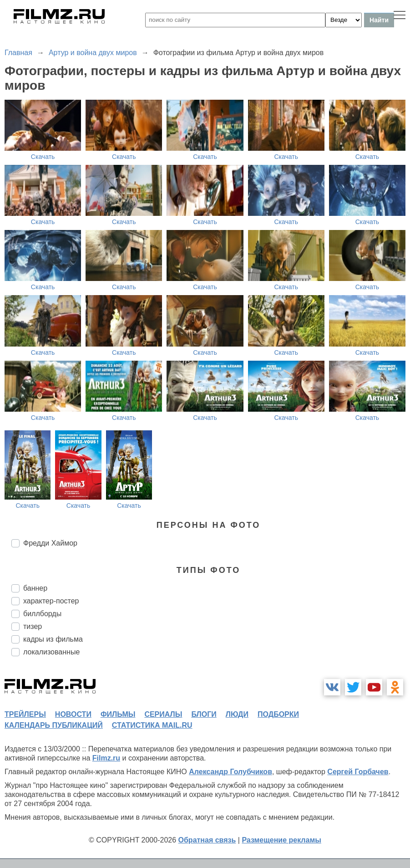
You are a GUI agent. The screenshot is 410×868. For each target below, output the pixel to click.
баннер (35, 588)
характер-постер (51, 601)
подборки (278, 714)
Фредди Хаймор (50, 543)
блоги (204, 714)
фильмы (118, 714)
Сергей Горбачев (358, 772)
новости (73, 714)
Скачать (43, 157)
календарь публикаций (54, 725)
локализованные (51, 652)
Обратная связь (207, 840)
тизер (33, 626)
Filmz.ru (106, 758)
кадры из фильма (53, 639)
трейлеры (25, 714)
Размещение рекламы (281, 840)
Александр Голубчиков (230, 772)
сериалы (163, 714)
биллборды (42, 614)
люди (237, 714)
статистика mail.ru (152, 725)
